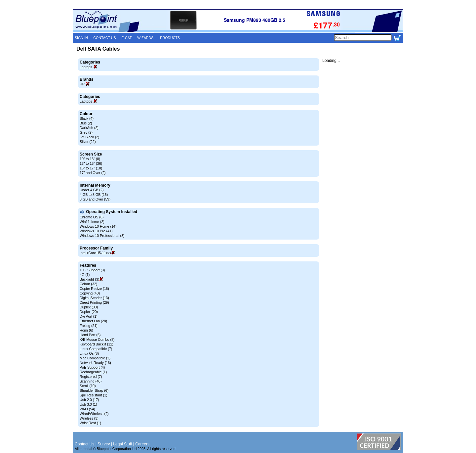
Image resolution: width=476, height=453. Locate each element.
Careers (142, 444)
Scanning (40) (91, 381)
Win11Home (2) (92, 222)
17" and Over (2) (93, 173)
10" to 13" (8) (90, 159)
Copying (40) (90, 293)
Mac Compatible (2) (95, 358)
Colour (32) (88, 284)
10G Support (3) (92, 270)
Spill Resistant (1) (94, 395)
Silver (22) (88, 142)
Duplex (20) (89, 312)
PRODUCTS (170, 38)
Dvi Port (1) (89, 316)
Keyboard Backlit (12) (97, 344)
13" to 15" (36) (91, 163)
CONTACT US (104, 38)
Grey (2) (86, 132)
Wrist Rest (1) (90, 423)
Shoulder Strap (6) (94, 390)
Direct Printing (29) (94, 302)
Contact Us (84, 444)
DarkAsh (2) (89, 128)
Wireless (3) (89, 418)
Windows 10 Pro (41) (96, 231)
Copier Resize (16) (94, 289)
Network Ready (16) (95, 363)
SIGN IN (81, 38)
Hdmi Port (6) (90, 335)
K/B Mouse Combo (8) (97, 340)
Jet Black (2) (89, 137)
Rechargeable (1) (93, 372)
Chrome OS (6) (92, 217)
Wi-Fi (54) (87, 409)
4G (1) (85, 275)
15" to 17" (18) (91, 168)
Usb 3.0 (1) (88, 404)
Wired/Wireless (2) (94, 414)
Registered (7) (91, 377)
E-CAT (126, 38)
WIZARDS (145, 38)
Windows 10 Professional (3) (102, 236)
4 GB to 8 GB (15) (94, 195)
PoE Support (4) (92, 367)
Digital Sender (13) (94, 298)
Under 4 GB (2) (92, 190)
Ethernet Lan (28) (93, 321)
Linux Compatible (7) (96, 349)
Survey (104, 444)
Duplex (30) (89, 307)
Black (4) (87, 118)
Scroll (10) (88, 386)
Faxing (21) (89, 326)
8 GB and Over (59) (95, 199)
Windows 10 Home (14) (98, 226)
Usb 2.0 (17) (89, 400)
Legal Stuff (122, 444)
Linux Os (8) (89, 353)
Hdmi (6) (86, 330)
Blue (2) (86, 123)
